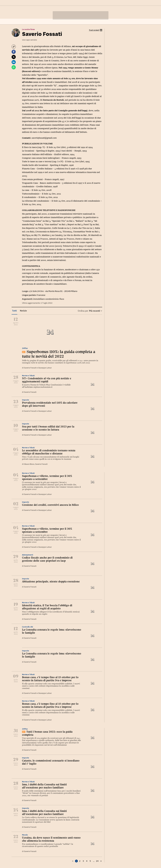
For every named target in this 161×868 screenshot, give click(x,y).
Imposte (26, 400)
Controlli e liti (27, 627)
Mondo (25, 835)
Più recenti (95, 311)
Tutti (14, 311)
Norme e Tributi (28, 376)
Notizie (23, 311)
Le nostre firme (28, 29)
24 (97, 861)
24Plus (25, 348)
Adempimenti (28, 555)
